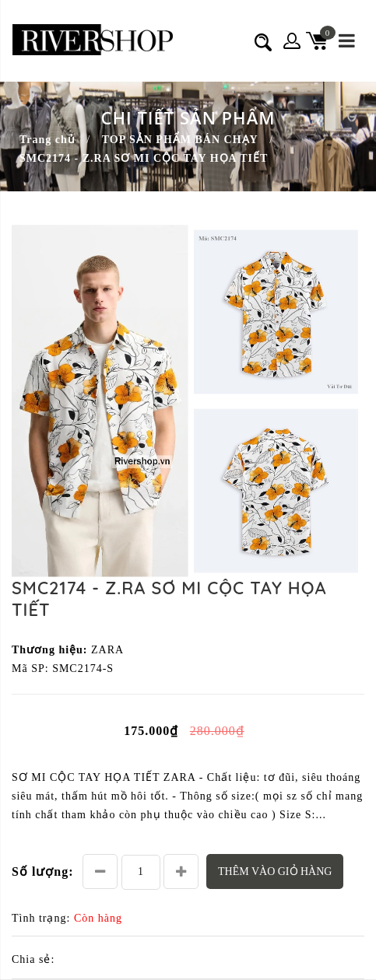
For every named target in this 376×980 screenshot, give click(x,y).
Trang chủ (47, 140)
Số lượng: (43, 871)
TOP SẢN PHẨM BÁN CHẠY (180, 140)
